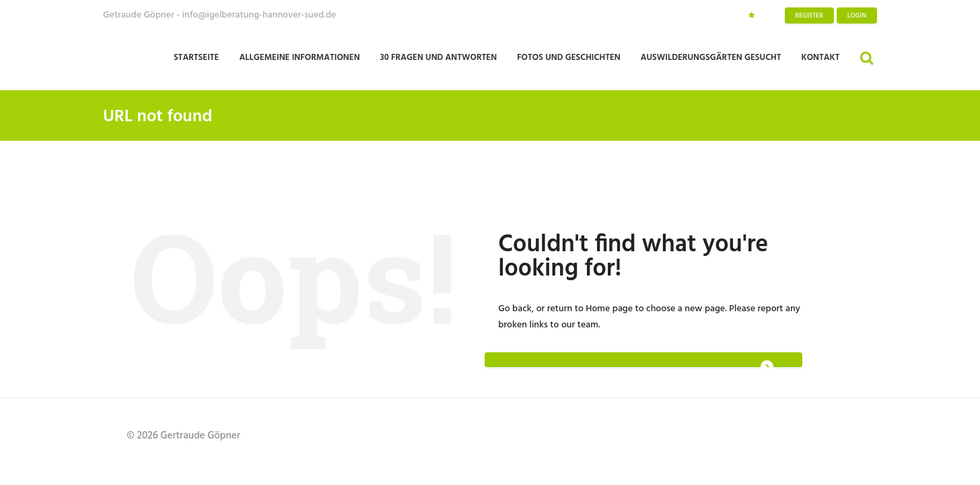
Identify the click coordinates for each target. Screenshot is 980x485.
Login (857, 15)
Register (809, 15)
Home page (609, 309)
